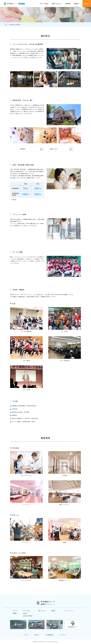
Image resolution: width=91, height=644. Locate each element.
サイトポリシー (64, 635)
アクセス (26, 635)
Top (6, 25)
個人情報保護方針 (50, 635)
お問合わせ (37, 635)
